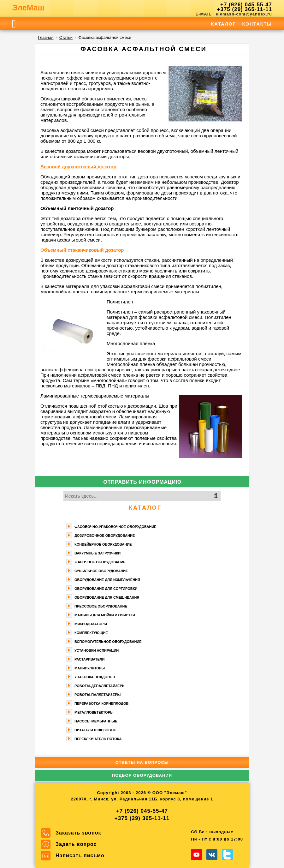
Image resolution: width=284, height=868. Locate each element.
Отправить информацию (142, 482)
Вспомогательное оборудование (108, 642)
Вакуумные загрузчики (98, 553)
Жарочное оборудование (100, 562)
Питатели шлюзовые (95, 730)
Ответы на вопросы (142, 762)
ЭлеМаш (28, 8)
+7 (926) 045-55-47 (246, 5)
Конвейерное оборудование (103, 544)
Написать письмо (80, 856)
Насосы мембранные (96, 721)
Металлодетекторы (94, 712)
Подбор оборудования (142, 775)
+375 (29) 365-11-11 (245, 9)
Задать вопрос (76, 844)
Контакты (257, 24)
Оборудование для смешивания (107, 597)
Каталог (224, 24)
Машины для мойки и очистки (105, 615)
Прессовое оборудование (101, 606)
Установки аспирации (97, 650)
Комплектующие (91, 633)
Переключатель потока (98, 739)
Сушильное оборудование (101, 571)
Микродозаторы (91, 624)
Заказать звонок (78, 833)
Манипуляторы (90, 668)
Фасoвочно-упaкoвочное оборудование (115, 527)
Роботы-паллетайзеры (98, 695)
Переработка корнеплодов (101, 703)
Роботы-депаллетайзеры (100, 686)
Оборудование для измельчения (107, 580)
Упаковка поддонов (95, 677)
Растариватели (89, 659)
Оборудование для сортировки (106, 589)
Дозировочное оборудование (105, 536)
